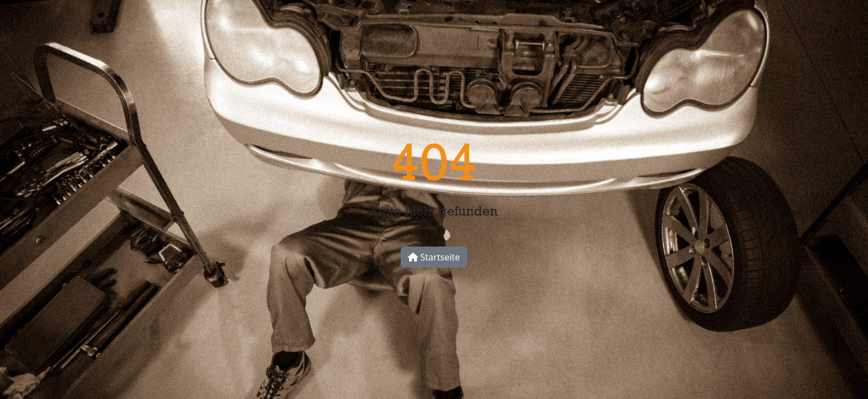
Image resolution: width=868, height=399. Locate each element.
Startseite (434, 257)
